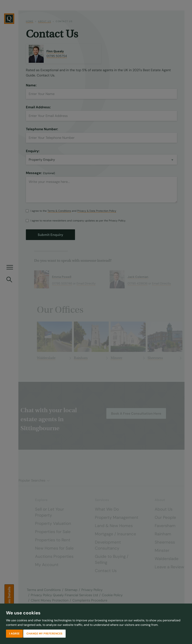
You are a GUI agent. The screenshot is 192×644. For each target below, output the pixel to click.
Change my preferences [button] (44, 634)
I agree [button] (14, 634)
